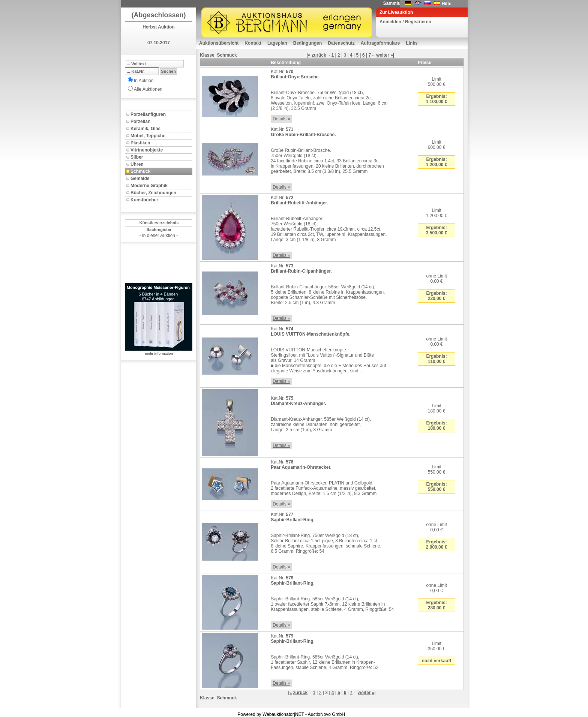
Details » (281, 119)
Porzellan (140, 121)
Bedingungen (308, 43)
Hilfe (447, 4)
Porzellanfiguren (148, 114)
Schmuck (140, 171)
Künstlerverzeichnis (159, 223)
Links (412, 43)
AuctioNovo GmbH (326, 714)
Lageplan (277, 43)
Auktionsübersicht (219, 43)
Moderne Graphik (149, 186)
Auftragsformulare (380, 43)
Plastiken (140, 143)
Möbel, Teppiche (148, 136)
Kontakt (253, 43)
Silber (137, 157)
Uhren (137, 164)
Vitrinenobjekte (147, 150)
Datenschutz (341, 43)
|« (309, 55)
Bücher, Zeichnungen (153, 193)
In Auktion (144, 81)
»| (392, 55)
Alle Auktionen (148, 89)
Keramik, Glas (145, 129)
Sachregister (159, 229)
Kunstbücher (144, 200)
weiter (383, 55)
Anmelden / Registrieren (405, 22)
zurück (319, 55)
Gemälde (140, 178)
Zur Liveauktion (396, 12)
